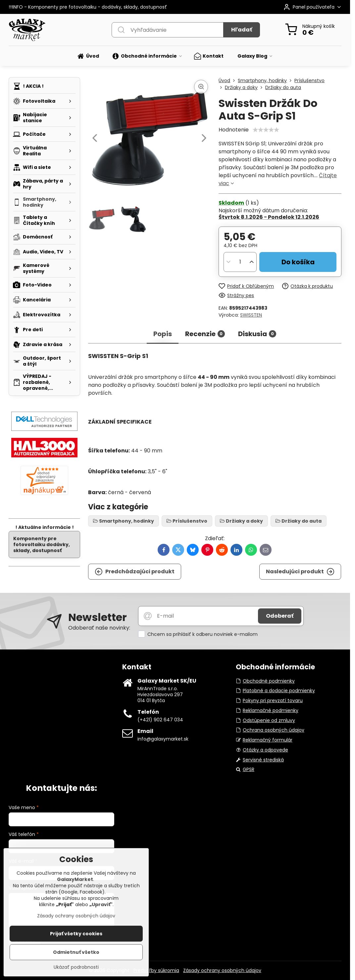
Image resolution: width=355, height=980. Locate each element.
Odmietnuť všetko (76, 952)
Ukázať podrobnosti (76, 967)
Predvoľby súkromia (156, 970)
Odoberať (280, 616)
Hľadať (242, 30)
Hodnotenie (234, 130)
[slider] (266, 130)
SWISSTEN (251, 315)
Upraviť (101, 904)
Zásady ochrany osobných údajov (222, 970)
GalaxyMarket (75, 879)
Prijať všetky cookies (76, 934)
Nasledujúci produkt (300, 572)
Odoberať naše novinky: (99, 628)
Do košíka (298, 262)
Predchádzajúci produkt (135, 572)
